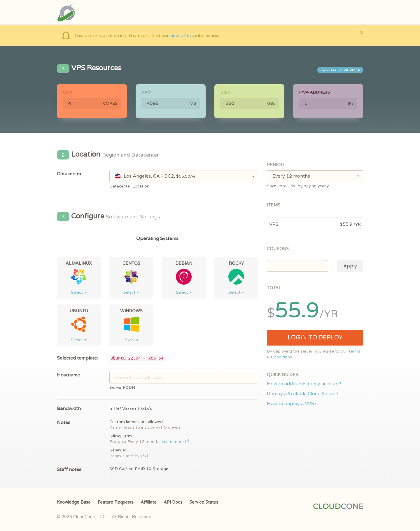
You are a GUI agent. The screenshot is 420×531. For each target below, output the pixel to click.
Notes (64, 423)
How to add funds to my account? (304, 384)
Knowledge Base (74, 502)
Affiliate (149, 502)
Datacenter (69, 174)
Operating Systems (157, 239)
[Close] (362, 33)
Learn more (175, 442)
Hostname (68, 375)
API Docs (173, 502)
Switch (131, 340)
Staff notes (69, 469)
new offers (182, 36)
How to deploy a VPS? (292, 404)
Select (79, 292)
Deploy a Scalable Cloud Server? (303, 394)
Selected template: (77, 358)
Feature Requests (116, 502)
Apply (350, 266)
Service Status (204, 502)
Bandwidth (69, 409)
